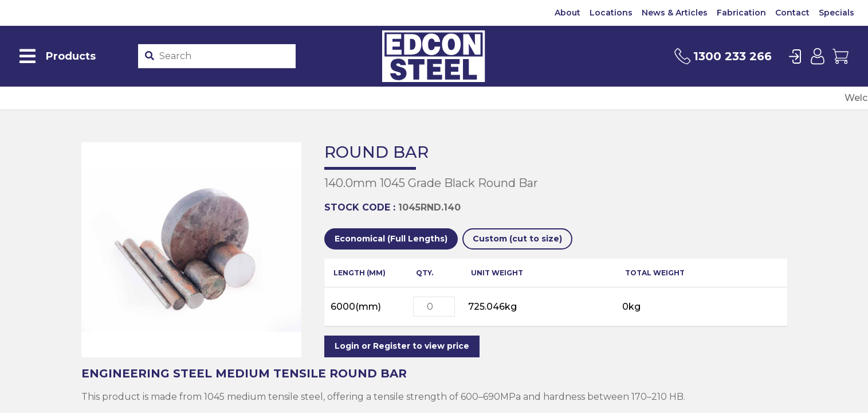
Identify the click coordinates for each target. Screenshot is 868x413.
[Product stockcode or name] (225, 56)
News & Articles (675, 13)
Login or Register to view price (402, 346)
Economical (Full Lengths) (391, 239)
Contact (792, 13)
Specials (836, 13)
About (567, 13)
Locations (611, 13)
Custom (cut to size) (517, 239)
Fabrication (741, 13)
